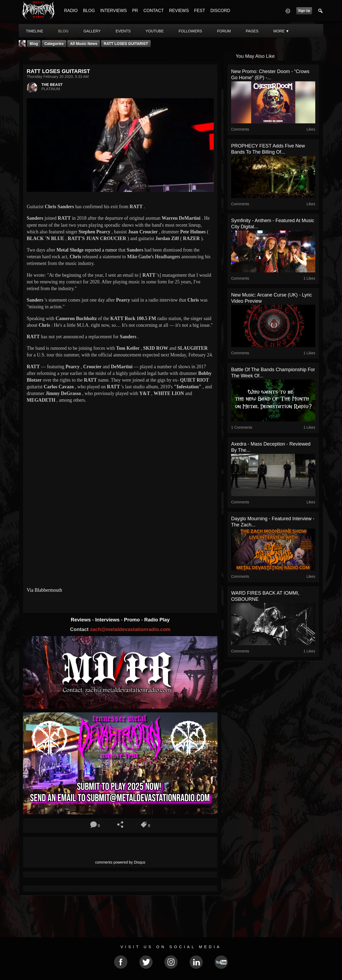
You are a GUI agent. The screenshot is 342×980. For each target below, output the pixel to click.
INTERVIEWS (113, 11)
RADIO (71, 11)
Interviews (108, 620)
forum (224, 31)
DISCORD (220, 11)
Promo (133, 620)
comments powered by (120, 862)
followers (191, 31)
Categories (54, 44)
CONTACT (154, 11)
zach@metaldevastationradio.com (130, 629)
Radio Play (157, 620)
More (281, 31)
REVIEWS (179, 11)
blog (63, 31)
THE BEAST (52, 85)
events (123, 31)
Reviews (81, 620)
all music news (84, 44)
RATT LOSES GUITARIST (126, 44)
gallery (92, 31)
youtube (155, 31)
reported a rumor (101, 250)
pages (252, 31)
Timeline (35, 31)
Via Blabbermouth (44, 590)
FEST (200, 11)
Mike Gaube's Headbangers (154, 257)
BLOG (89, 11)
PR (135, 11)
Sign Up (304, 11)
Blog (34, 44)
